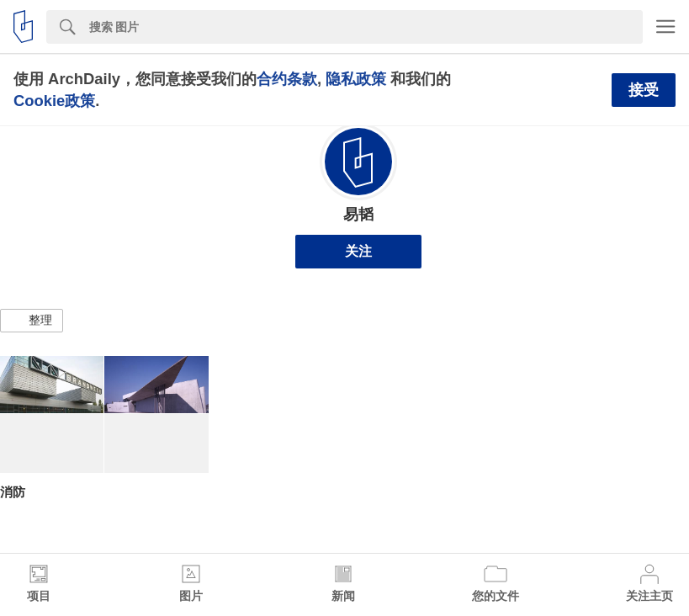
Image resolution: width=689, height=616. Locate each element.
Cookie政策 (54, 101)
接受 (644, 90)
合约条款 (287, 79)
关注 (358, 251)
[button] (32, 321)
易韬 (358, 215)
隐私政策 (356, 79)
